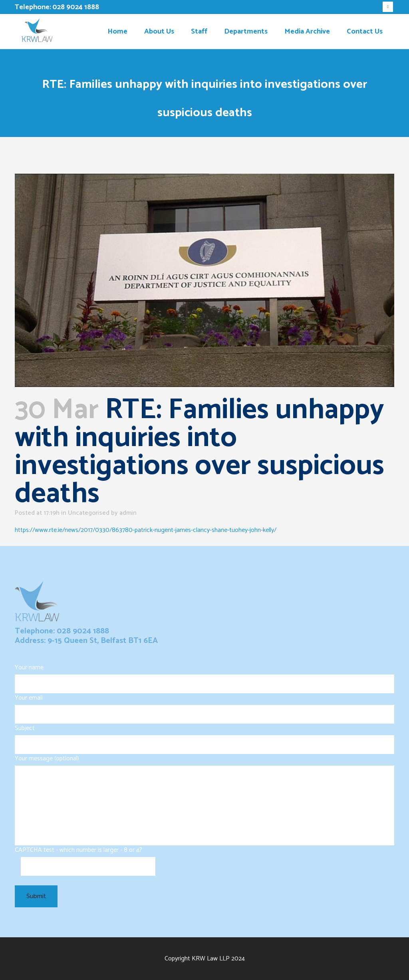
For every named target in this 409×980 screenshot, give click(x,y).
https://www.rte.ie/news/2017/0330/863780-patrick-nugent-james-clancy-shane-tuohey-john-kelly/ (146, 530)
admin (128, 513)
